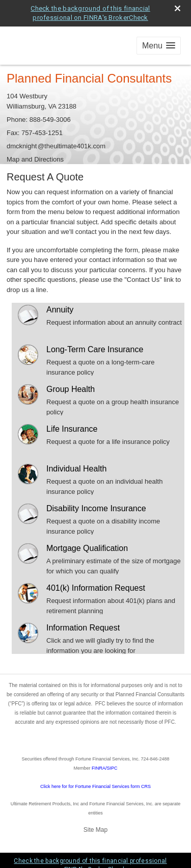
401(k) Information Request (96, 588)
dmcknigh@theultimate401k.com (56, 146)
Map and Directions (35, 159)
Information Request (83, 628)
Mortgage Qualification (87, 548)
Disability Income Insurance (96, 508)
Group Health (71, 389)
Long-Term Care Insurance (95, 349)
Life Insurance (72, 429)
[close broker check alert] (178, 8)
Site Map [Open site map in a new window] (95, 830)
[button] (159, 46)
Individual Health (76, 469)
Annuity (60, 310)
